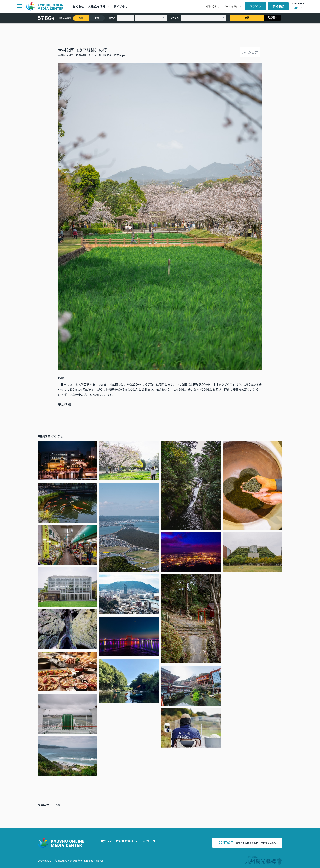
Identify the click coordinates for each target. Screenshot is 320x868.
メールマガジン (232, 6)
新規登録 (278, 6)
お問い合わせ (212, 6)
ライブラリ (121, 6)
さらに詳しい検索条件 (272, 18)
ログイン (256, 6)
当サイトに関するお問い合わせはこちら (248, 843)
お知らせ (78, 6)
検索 (247, 18)
